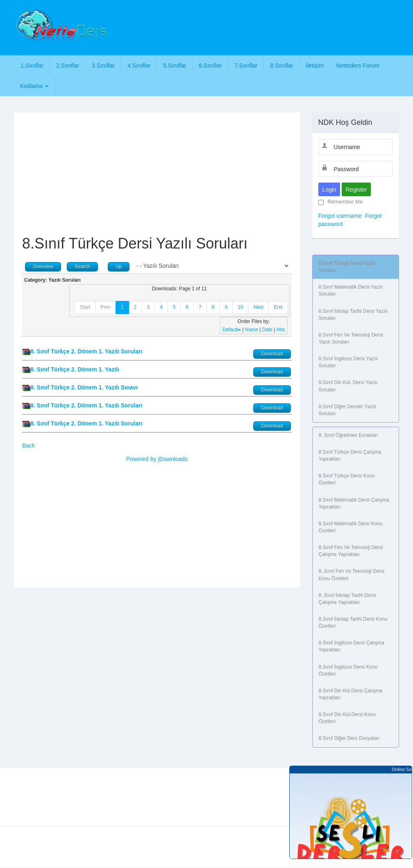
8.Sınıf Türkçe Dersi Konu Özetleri (347, 479)
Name (252, 330)
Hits (281, 330)
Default (232, 330)
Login (329, 190)
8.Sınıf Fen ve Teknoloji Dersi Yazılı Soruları (351, 338)
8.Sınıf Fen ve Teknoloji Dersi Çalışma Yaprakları (351, 551)
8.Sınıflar (281, 66)
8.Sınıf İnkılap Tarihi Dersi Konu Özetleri (353, 623)
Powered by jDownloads (157, 459)
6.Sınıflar (210, 66)
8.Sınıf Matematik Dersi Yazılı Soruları (351, 290)
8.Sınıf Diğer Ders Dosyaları (349, 738)
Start (85, 307)
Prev (106, 307)
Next (258, 307)
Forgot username (340, 216)
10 (240, 307)
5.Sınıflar (175, 66)
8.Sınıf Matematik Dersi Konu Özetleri (351, 527)
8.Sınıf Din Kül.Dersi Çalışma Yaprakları (351, 694)
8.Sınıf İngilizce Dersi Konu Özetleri (348, 670)
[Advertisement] (263, 27)
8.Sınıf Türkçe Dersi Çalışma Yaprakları (350, 455)
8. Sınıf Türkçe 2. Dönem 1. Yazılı (75, 369)
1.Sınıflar (32, 66)
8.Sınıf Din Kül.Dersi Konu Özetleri (347, 718)
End (278, 307)
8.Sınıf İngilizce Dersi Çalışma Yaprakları (352, 646)
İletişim (315, 66)
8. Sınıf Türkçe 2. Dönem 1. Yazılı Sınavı (84, 387)
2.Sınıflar (68, 66)
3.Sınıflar (103, 66)
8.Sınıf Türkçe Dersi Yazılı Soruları (347, 267)
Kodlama (34, 86)
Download (272, 354)
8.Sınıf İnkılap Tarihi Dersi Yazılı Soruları (353, 315)
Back (28, 445)
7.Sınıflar (246, 66)
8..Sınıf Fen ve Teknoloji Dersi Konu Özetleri (352, 575)
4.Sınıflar (139, 66)
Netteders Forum (358, 66)
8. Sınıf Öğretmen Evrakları (348, 435)
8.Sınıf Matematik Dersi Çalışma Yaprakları (354, 503)
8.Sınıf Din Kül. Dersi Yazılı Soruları (348, 386)
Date (267, 330)
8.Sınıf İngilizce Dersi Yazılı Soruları (348, 362)
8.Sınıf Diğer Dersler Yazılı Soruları (348, 410)
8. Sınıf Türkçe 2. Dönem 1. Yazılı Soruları (86, 351)
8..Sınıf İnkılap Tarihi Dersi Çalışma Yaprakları (347, 599)
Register (356, 190)
